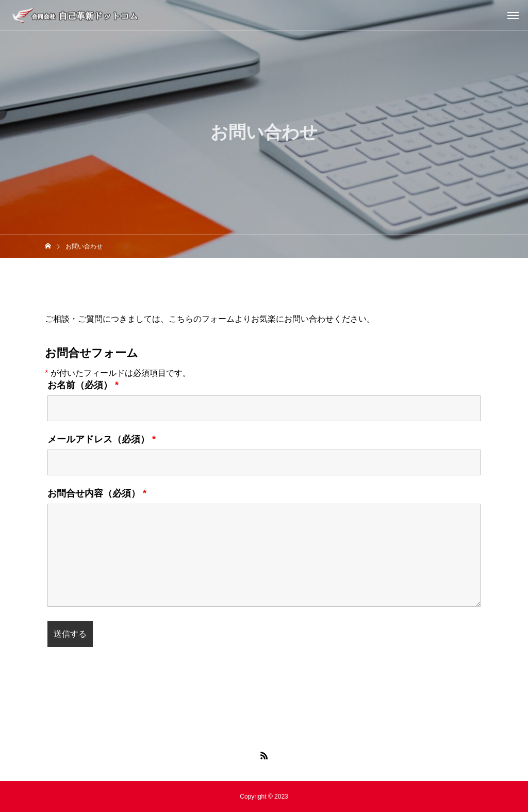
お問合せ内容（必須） (97, 493)
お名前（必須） (83, 385)
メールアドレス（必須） (102, 439)
